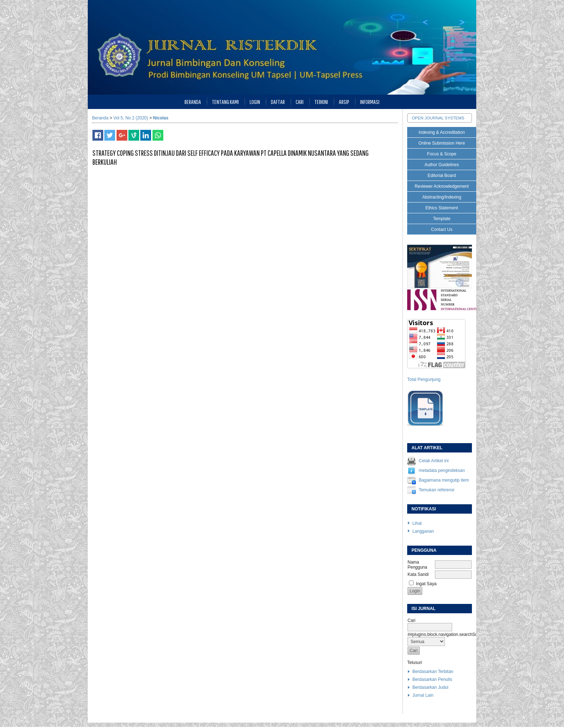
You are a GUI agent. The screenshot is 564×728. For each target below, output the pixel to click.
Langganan (423, 531)
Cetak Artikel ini (434, 461)
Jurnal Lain (423, 695)
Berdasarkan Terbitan (433, 672)
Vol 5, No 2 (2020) (131, 118)
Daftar (278, 102)
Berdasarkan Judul (430, 687)
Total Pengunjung (424, 379)
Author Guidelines (442, 165)
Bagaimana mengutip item (444, 480)
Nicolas (161, 118)
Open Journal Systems (438, 118)
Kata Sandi (418, 574)
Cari (300, 102)
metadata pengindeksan (442, 470)
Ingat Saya (426, 584)
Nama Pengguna (417, 565)
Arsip (344, 102)
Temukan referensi (436, 490)
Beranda (193, 102)
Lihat (417, 523)
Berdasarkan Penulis (432, 679)
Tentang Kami (225, 102)
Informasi (370, 102)
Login (255, 102)
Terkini (321, 102)
